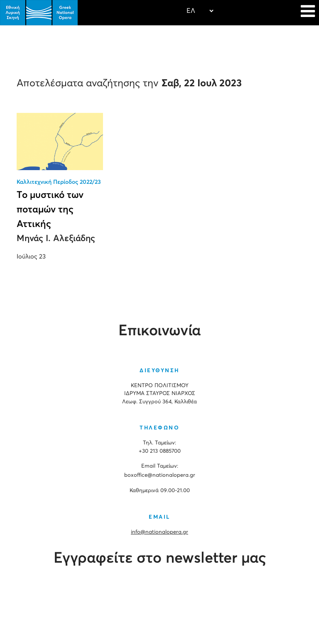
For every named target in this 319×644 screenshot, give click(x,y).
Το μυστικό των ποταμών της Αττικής (50, 210)
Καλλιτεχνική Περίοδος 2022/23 (59, 182)
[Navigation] (308, 12)
